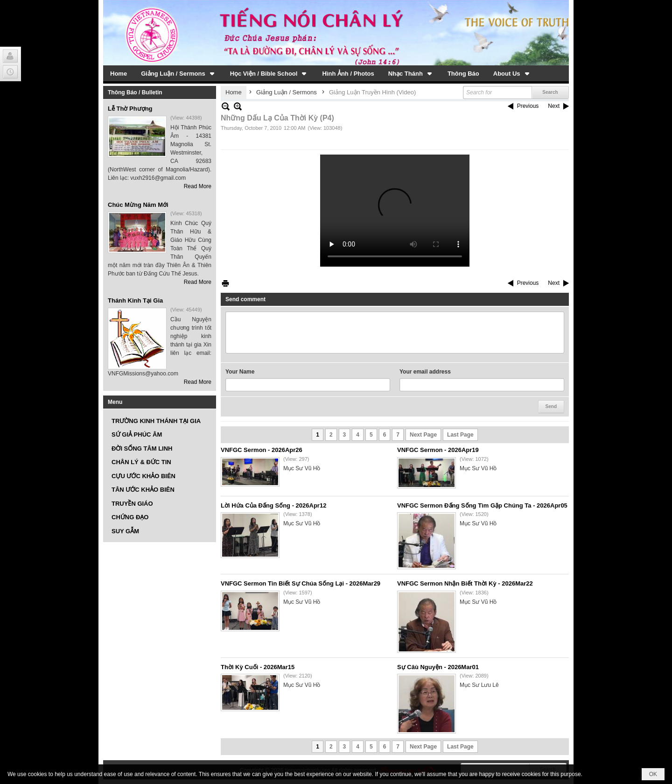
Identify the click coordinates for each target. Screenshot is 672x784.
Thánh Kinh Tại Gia (135, 300)
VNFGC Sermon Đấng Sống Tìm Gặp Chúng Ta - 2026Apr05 (482, 505)
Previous (528, 106)
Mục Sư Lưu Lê (479, 685)
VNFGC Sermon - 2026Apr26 (262, 450)
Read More (198, 186)
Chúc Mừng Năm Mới (138, 205)
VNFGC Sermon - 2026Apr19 (438, 450)
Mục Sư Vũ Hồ (302, 468)
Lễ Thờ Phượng (130, 109)
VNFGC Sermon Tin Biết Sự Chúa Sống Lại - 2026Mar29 (301, 583)
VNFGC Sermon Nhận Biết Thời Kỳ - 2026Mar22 (465, 583)
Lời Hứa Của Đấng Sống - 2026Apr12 (273, 505)
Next (554, 106)
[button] (178, 73)
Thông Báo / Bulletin (135, 92)
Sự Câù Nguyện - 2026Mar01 (438, 667)
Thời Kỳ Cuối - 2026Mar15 (258, 667)
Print (225, 283)
